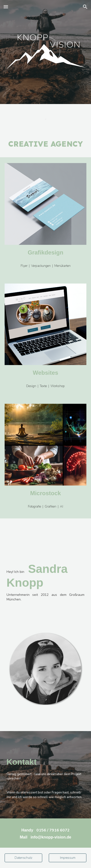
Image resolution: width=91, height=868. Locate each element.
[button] (6, 7)
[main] (46, 117)
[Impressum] (68, 858)
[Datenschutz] (23, 858)
